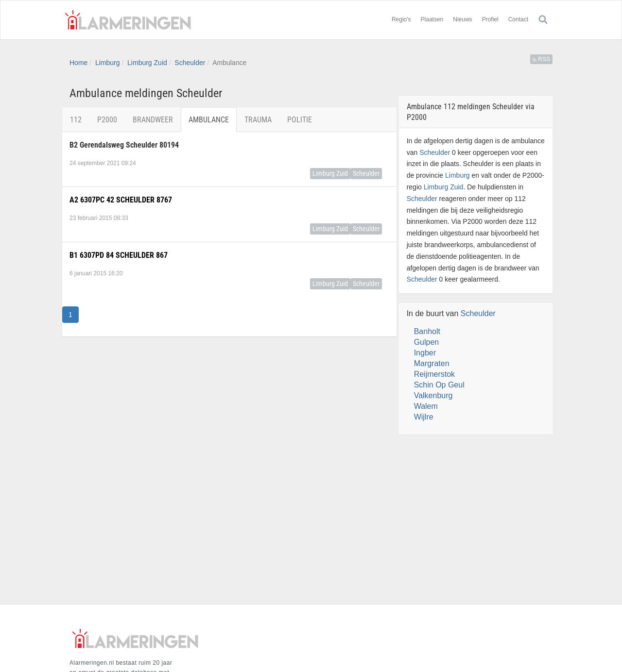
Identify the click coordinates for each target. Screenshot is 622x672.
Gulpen (427, 342)
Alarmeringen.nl (128, 20)
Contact (518, 19)
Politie (300, 120)
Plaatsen (432, 19)
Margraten (432, 363)
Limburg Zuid (147, 63)
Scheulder (190, 63)
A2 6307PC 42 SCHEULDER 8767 (121, 200)
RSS (541, 59)
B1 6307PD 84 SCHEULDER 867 (119, 255)
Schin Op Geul (439, 385)
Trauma (258, 120)
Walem (426, 406)
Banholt (427, 331)
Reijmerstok (434, 374)
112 (76, 120)
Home (78, 63)
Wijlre (424, 417)
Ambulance (209, 120)
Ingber (425, 353)
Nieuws (462, 19)
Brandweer (153, 120)
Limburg (108, 63)
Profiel (490, 19)
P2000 (107, 120)
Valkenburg (433, 395)
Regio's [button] (401, 19)
